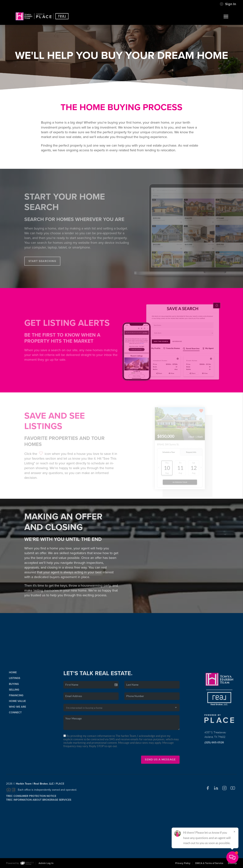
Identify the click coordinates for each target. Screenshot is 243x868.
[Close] (234, 832)
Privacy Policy (183, 863)
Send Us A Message (160, 763)
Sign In (228, 4)
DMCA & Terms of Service (209, 863)
